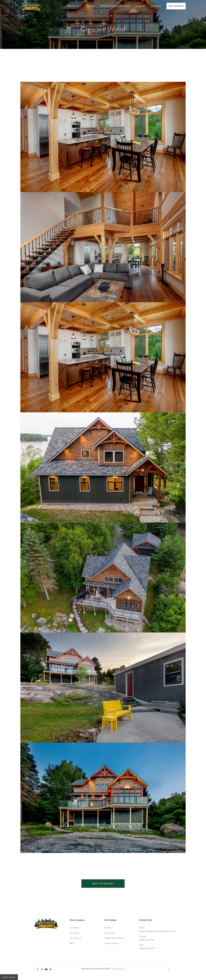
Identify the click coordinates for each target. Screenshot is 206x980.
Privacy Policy (118, 969)
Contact (156, 6)
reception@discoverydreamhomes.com (153, 931)
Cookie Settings (9, 977)
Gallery (108, 928)
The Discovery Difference (115, 6)
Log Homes (110, 933)
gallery (140, 6)
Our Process (76, 938)
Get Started (176, 6)
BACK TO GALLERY (103, 883)
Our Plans (74, 928)
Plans (91, 6)
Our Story (75, 933)
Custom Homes (112, 943)
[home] (31, 6)
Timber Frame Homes (114, 938)
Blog (72, 943)
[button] (75, 6)
